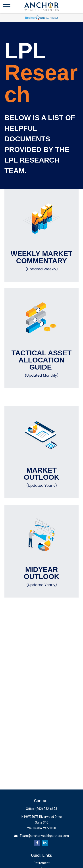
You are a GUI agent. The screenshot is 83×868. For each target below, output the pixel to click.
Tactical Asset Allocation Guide (41, 364)
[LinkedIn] (45, 843)
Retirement (42, 863)
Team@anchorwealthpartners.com (42, 836)
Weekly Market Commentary (41, 261)
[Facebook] (37, 843)
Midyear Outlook (41, 577)
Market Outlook (41, 477)
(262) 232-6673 (46, 809)
